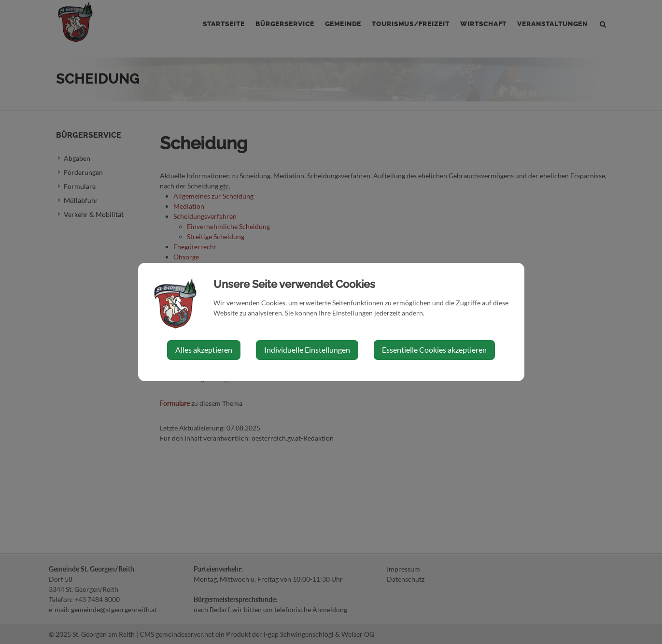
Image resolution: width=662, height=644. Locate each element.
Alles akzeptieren (204, 350)
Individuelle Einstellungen (307, 350)
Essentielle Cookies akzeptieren (434, 350)
